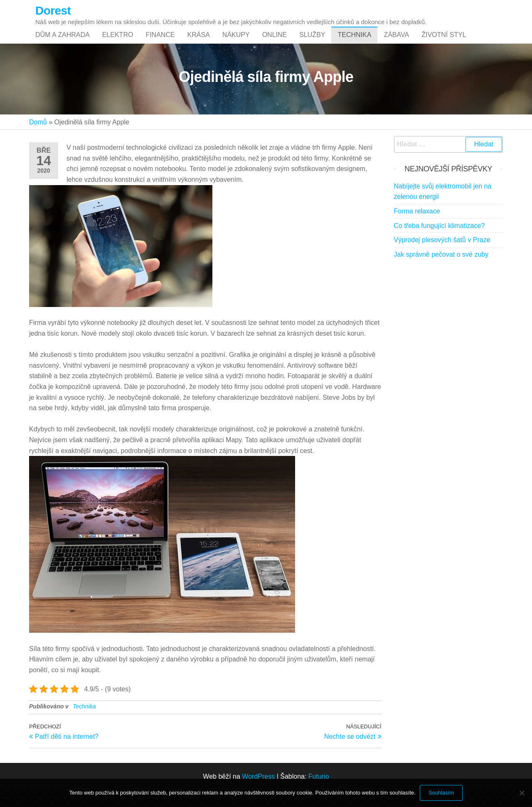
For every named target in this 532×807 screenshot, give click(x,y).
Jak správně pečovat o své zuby (441, 271)
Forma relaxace (417, 228)
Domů (38, 139)
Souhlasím (441, 793)
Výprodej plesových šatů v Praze (442, 256)
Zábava (396, 43)
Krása (199, 43)
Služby (312, 43)
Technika (354, 43)
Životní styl (444, 43)
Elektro (118, 43)
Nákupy (236, 43)
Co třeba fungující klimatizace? (440, 242)
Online (275, 43)
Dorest (53, 11)
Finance (160, 43)
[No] (522, 793)
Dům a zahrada (63, 43)
